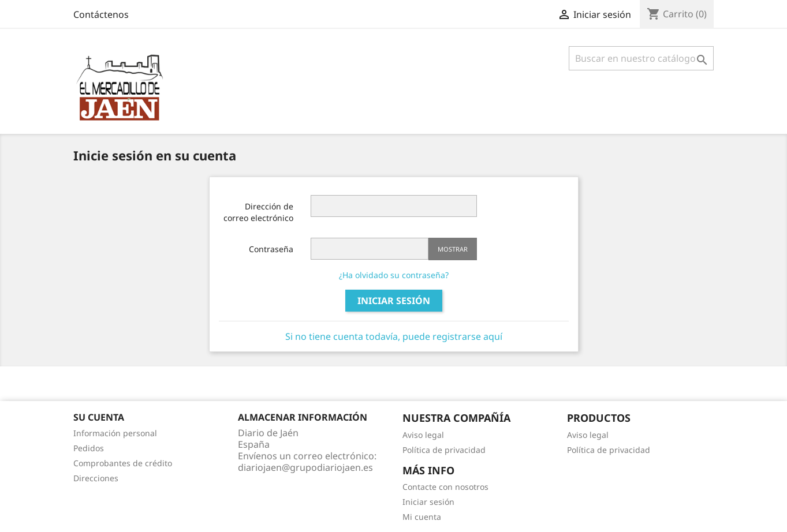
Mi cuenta (422, 517)
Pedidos (89, 448)
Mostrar (453, 249)
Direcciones (96, 478)
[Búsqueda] (641, 58)
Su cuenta (99, 417)
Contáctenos (101, 14)
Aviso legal (423, 435)
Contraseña (271, 249)
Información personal (115, 433)
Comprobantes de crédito (123, 463)
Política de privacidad (444, 450)
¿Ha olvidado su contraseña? (394, 275)
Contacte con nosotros (445, 487)
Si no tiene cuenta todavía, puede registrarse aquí (394, 336)
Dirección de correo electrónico (258, 212)
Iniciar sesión (394, 301)
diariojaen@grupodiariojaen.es (305, 467)
